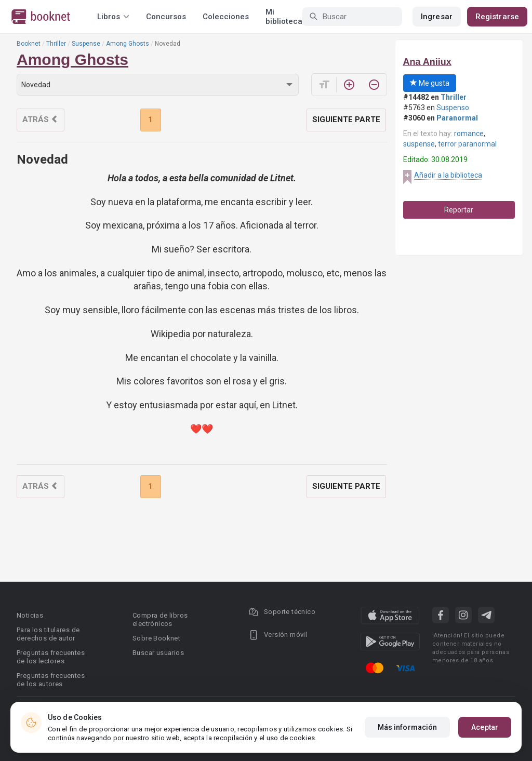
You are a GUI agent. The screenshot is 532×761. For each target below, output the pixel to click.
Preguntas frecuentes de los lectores (51, 657)
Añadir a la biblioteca (448, 175)
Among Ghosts (128, 44)
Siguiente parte (346, 119)
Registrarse (497, 17)
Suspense (86, 44)
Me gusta (430, 83)
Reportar (459, 210)
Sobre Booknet (156, 638)
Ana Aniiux (427, 62)
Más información (408, 727)
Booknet (29, 44)
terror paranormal (467, 144)
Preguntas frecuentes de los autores (51, 680)
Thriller (56, 44)
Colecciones (226, 17)
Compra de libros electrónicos (160, 619)
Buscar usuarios (158, 653)
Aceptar (485, 727)
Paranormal (457, 118)
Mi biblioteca (284, 17)
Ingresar (437, 17)
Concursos (166, 17)
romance (469, 133)
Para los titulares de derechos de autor (48, 634)
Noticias (30, 615)
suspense (419, 144)
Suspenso (453, 108)
